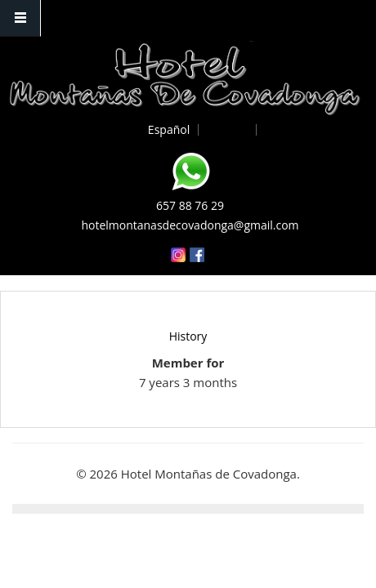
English (229, 129)
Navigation (20, 18)
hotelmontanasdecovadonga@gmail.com (190, 225)
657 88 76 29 (190, 205)
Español (169, 129)
